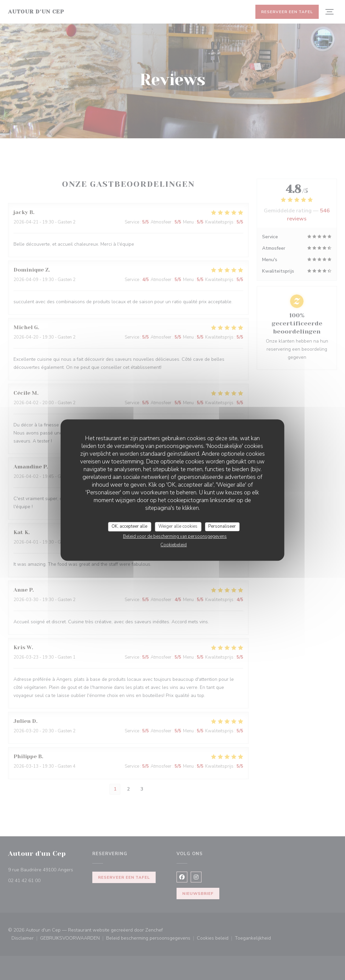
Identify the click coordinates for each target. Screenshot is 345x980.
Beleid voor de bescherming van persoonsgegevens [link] (175, 536)
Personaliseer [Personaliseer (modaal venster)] (222, 526)
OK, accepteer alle (129, 526)
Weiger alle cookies (178, 526)
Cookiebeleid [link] (174, 545)
